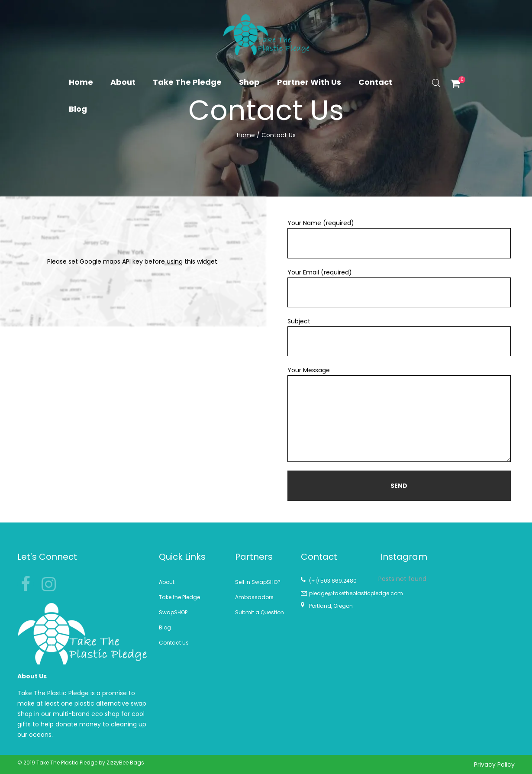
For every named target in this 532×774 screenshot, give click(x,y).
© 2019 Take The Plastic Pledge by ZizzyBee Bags (81, 763)
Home (81, 82)
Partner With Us (309, 82)
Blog (78, 109)
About (123, 82)
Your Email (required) (399, 288)
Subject (399, 337)
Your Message (399, 414)
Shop (249, 82)
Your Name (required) (399, 238)
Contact (375, 82)
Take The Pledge (187, 82)
